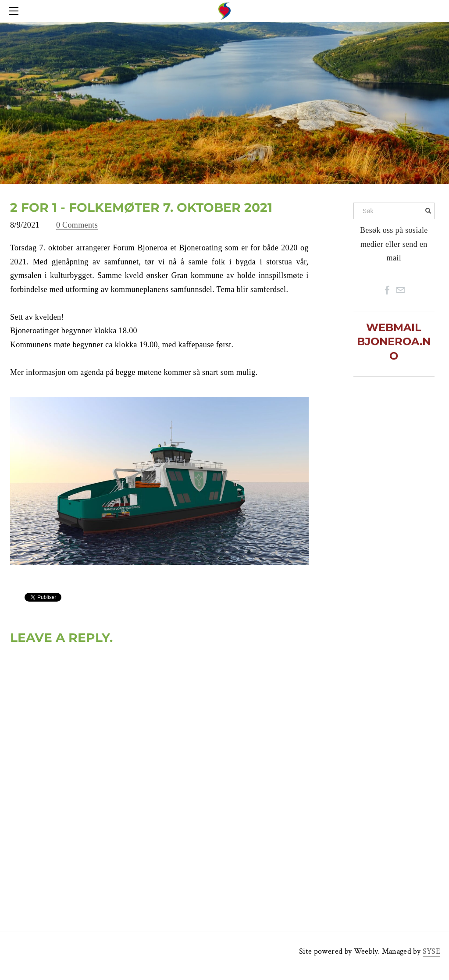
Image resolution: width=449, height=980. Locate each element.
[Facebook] (387, 290)
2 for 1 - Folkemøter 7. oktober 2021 (141, 207)
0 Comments (77, 225)
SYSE (431, 951)
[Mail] (400, 290)
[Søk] (394, 211)
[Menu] (15, 11)
